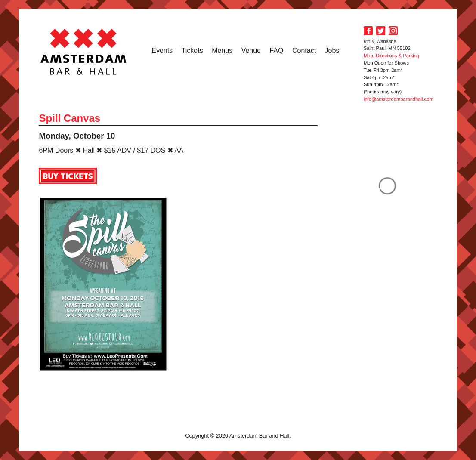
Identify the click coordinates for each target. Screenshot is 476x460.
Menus (222, 51)
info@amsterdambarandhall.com (399, 99)
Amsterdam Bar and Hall (83, 52)
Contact (304, 51)
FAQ (276, 51)
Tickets (192, 51)
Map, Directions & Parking (391, 56)
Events (162, 51)
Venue (251, 51)
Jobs (332, 51)
